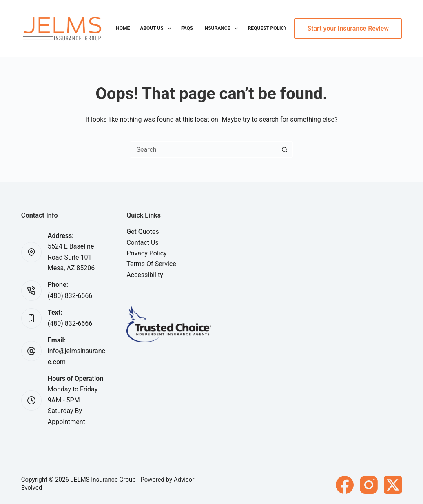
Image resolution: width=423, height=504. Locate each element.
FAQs (187, 28)
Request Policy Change (278, 28)
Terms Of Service (151, 264)
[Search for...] (203, 149)
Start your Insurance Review (348, 28)
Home (123, 28)
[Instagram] (369, 485)
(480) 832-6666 (70, 296)
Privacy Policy (147, 253)
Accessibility (145, 275)
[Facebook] (345, 485)
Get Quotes (143, 232)
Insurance (222, 29)
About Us (157, 29)
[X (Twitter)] (393, 485)
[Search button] (284, 149)
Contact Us (143, 243)
